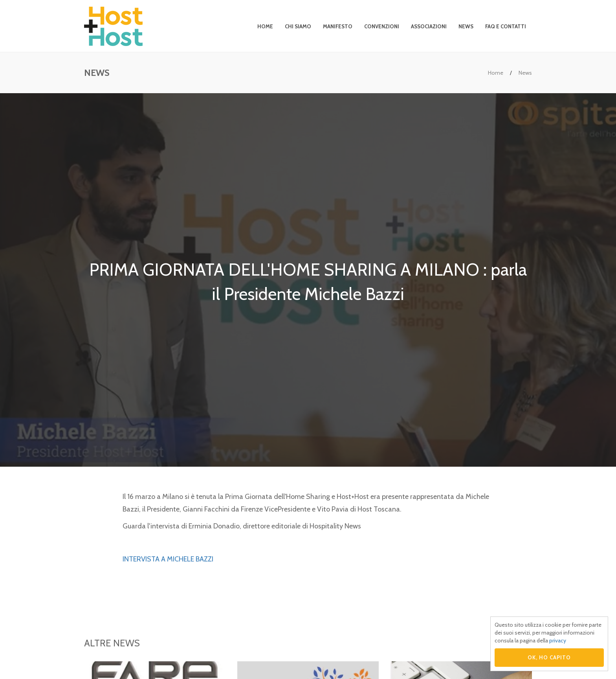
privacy (558, 640)
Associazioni (429, 26)
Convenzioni (382, 26)
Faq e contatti (506, 26)
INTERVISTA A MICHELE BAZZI (168, 559)
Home (265, 26)
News (466, 26)
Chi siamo (298, 26)
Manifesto (338, 26)
